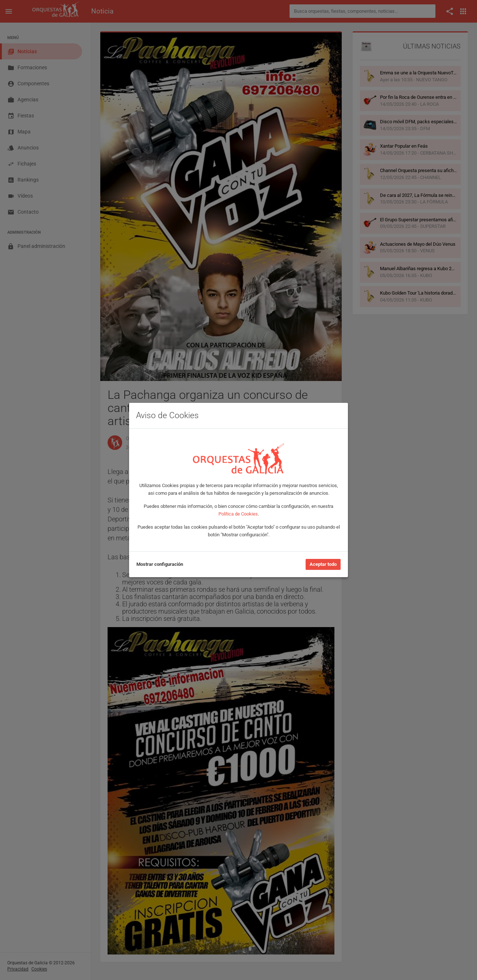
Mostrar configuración (160, 564)
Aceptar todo (323, 564)
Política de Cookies (238, 514)
